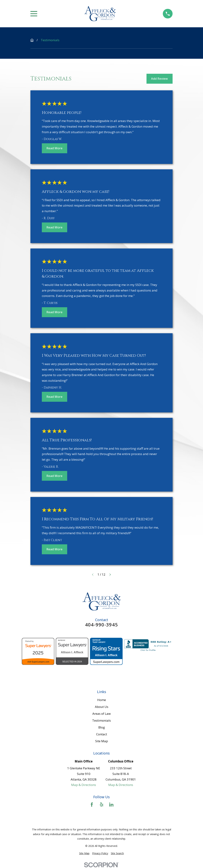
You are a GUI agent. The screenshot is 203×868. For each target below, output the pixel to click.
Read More (54, 148)
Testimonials (101, 720)
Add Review (159, 79)
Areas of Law (101, 714)
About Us (102, 707)
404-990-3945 (101, 625)
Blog (102, 727)
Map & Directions (84, 785)
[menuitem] (84, 853)
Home (102, 700)
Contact (102, 734)
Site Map (102, 741)
